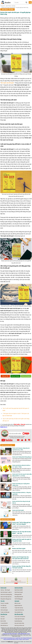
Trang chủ (3, 6)
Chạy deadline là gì (18, 612)
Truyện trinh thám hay (19, 610)
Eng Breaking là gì (18, 621)
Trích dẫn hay (3, 606)
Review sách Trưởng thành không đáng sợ (22, 457)
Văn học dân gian (4, 610)
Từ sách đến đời (4, 623)
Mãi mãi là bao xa (4, 625)
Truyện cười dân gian (5, 612)
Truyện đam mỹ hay (19, 608)
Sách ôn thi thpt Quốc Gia (6, 597)
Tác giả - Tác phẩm (5, 603)
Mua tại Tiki (5, 376)
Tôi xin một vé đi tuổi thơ (20, 617)
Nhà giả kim (3, 599)
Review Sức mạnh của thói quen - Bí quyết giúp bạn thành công (15, 7)
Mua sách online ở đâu (19, 623)
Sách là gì (17, 625)
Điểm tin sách (17, 603)
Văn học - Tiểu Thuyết (5, 590)
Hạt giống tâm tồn (19, 597)
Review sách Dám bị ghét (18, 510)
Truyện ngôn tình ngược (20, 619)
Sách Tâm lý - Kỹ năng (11, 6)
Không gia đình (18, 594)
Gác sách (3, 619)
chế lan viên (22, 625)
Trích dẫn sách (4, 608)
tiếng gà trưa (8, 599)
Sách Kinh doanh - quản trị (6, 592)
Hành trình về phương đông (6, 594)
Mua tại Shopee (26, 376)
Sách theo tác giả (19, 592)
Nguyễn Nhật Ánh (18, 606)
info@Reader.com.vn (6, 635)
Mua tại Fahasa (15, 376)
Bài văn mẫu (3, 621)
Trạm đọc (3, 617)
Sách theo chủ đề (19, 590)
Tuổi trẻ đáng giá (18, 599)
